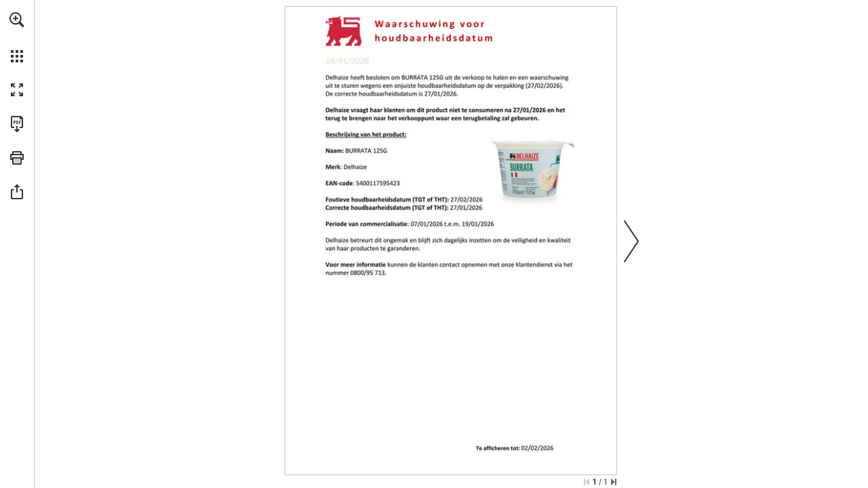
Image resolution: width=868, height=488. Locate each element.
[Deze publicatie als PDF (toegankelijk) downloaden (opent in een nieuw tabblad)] (17, 124)
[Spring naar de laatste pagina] (614, 482)
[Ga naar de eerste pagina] (587, 482)
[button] (17, 20)
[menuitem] (17, 37)
